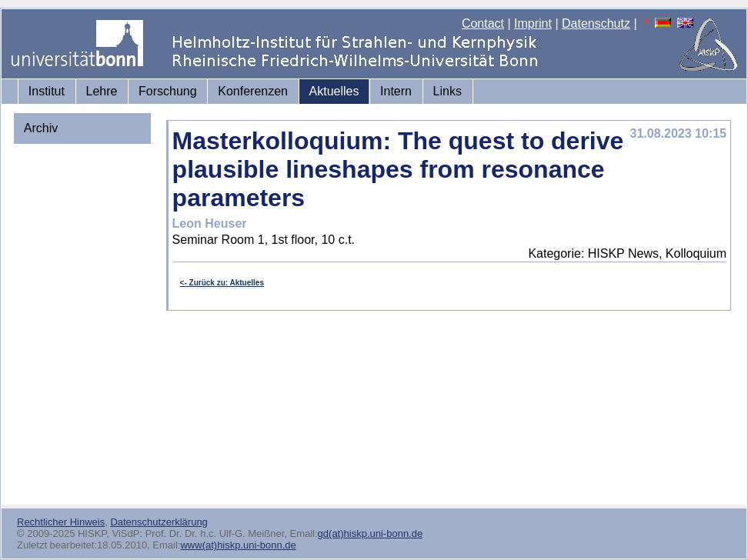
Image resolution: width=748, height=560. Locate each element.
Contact (483, 23)
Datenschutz (596, 23)
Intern (396, 91)
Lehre (102, 91)
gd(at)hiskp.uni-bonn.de (371, 533)
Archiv (41, 128)
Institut (47, 91)
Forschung (168, 91)
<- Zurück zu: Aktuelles (222, 283)
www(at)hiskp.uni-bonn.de (238, 545)
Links (447, 91)
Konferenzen (253, 91)
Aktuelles (334, 91)
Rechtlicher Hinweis (61, 522)
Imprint (533, 23)
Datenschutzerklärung (159, 522)
